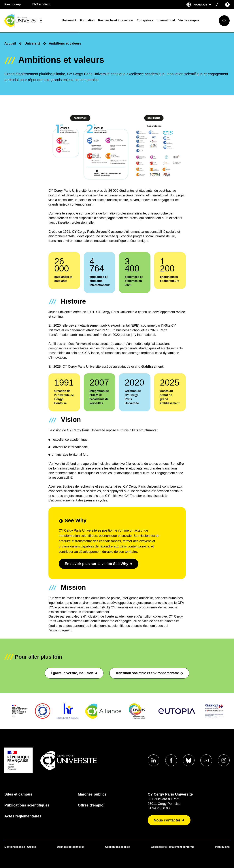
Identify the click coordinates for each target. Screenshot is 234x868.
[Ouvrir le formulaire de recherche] (224, 21)
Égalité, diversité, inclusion (74, 673)
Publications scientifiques (27, 805)
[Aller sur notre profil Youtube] (206, 760)
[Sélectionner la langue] (203, 5)
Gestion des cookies (118, 847)
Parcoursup (13, 4)
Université (69, 20)
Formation (87, 20)
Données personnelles (70, 847)
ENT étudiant (41, 4)
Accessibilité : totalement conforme (173, 847)
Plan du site (222, 847)
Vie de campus (189, 20)
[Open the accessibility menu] (227, 4)
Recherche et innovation (116, 20)
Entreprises (145, 20)
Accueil (10, 43)
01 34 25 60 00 (159, 808)
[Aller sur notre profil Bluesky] (189, 760)
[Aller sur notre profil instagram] (224, 760)
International (166, 20)
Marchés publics (92, 794)
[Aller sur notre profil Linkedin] (154, 760)
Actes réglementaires (23, 816)
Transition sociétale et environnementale (149, 673)
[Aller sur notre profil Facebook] (171, 760)
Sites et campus (18, 794)
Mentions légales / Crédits (20, 847)
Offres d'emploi (91, 805)
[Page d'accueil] (31, 21)
